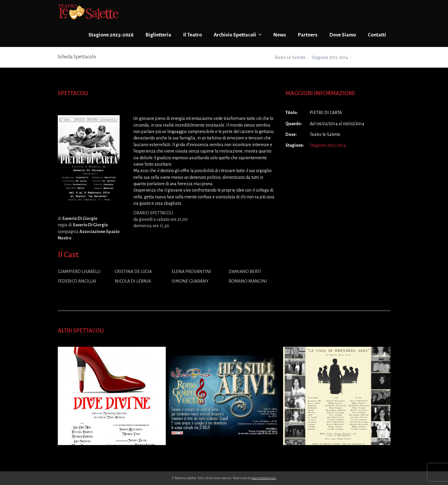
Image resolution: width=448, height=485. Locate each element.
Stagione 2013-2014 (328, 145)
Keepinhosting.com (264, 478)
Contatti (377, 35)
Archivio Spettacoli (238, 35)
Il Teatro (192, 35)
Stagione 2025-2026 (111, 35)
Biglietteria (158, 35)
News (280, 35)
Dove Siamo (343, 35)
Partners (308, 35)
